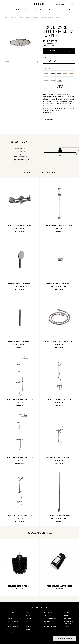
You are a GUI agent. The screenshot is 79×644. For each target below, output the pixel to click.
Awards (28, 624)
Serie (21, 17)
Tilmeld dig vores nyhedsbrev (64, 639)
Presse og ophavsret (13, 632)
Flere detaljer (50, 120)
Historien (28, 619)
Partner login (67, 10)
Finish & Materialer (51, 619)
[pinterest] (42, 608)
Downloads (10, 616)
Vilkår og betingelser (13, 627)
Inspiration (35, 10)
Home (5, 17)
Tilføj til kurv (60, 51)
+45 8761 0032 (68, 624)
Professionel (44, 10)
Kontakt (59, 10)
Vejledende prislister (13, 621)
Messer (9, 629)
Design (28, 621)
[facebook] (33, 608)
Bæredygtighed (50, 616)
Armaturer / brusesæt (32, 17)
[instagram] (37, 608)
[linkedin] (46, 608)
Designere (19, 10)
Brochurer (52, 10)
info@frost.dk (67, 627)
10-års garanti (49, 624)
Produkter (11, 10)
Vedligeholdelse (50, 621)
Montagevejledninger (51, 627)
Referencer (27, 10)
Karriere (28, 629)
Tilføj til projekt (60, 61)
